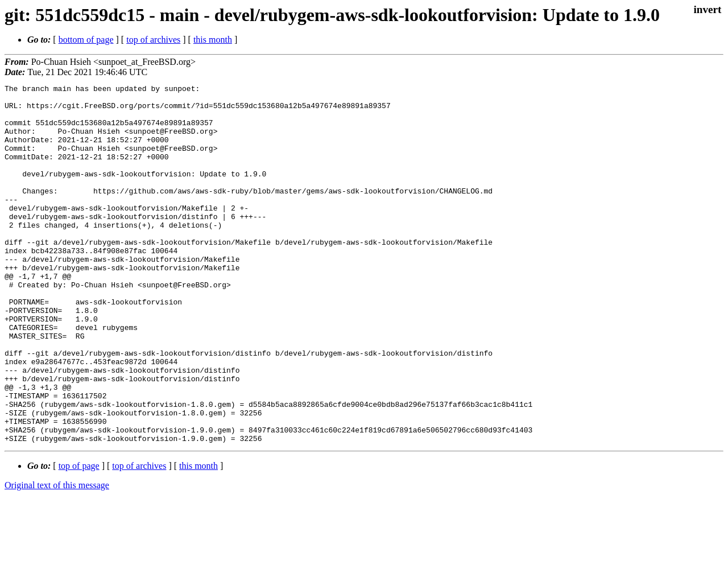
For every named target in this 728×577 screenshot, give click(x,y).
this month (213, 40)
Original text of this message (57, 557)
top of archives (153, 40)
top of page (79, 537)
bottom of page (86, 40)
